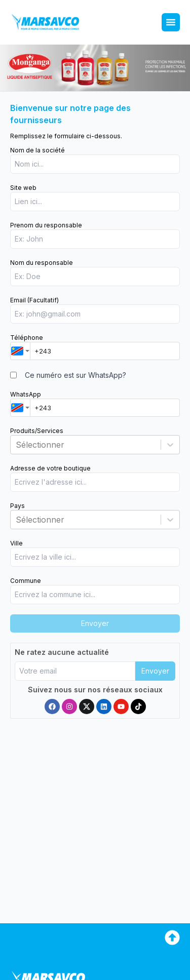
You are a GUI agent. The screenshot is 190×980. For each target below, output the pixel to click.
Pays (17, 506)
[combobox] (20, 351)
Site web (23, 188)
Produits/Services (37, 431)
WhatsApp (26, 394)
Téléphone (27, 338)
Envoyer (155, 671)
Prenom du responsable (46, 225)
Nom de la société (37, 150)
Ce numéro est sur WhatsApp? (75, 375)
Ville (16, 543)
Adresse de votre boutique (50, 468)
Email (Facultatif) (34, 300)
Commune (26, 581)
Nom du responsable (42, 263)
